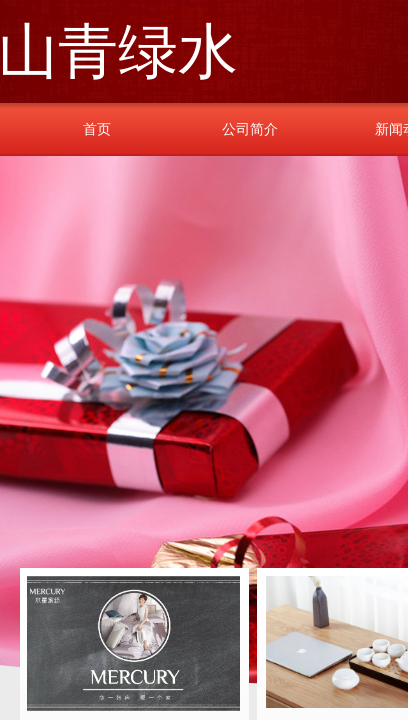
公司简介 (250, 129)
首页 (97, 129)
